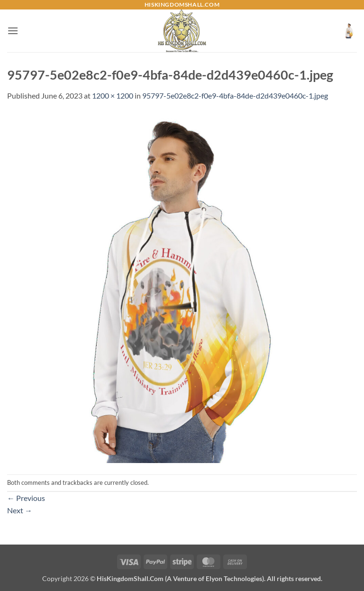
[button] (13, 31)
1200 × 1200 (113, 95)
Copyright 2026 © (182, 578)
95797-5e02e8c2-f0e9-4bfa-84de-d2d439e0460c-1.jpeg (235, 95)
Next (20, 510)
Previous (26, 498)
